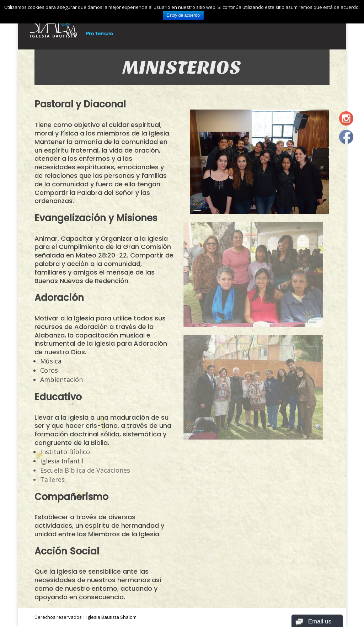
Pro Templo (100, 34)
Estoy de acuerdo (183, 15)
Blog (72, 34)
